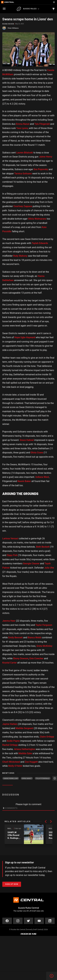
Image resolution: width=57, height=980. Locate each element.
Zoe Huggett (31, 762)
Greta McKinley (44, 646)
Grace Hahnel (27, 440)
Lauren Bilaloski (25, 153)
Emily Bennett (15, 638)
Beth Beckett (43, 547)
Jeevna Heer (9, 621)
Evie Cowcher (36, 658)
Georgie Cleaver (31, 563)
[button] (46, 822)
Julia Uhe (49, 568)
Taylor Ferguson (44, 625)
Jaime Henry (46, 157)
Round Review (8, 24)
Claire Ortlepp (47, 737)
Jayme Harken (10, 724)
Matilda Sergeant (24, 728)
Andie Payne (13, 741)
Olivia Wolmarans (37, 219)
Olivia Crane (37, 453)
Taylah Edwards (40, 243)
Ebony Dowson (21, 658)
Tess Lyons (22, 128)
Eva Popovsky (41, 169)
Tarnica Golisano (23, 174)
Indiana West (42, 477)
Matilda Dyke (25, 753)
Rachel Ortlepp (10, 745)
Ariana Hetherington (25, 749)
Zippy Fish (12, 555)
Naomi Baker (24, 481)
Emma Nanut (23, 124)
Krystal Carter (9, 663)
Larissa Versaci (10, 538)
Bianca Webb (34, 638)
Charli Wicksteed (11, 762)
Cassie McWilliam (11, 778)
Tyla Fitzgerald (42, 124)
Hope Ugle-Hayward (25, 337)
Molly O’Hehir (15, 766)
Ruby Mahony (20, 256)
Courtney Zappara (23, 206)
